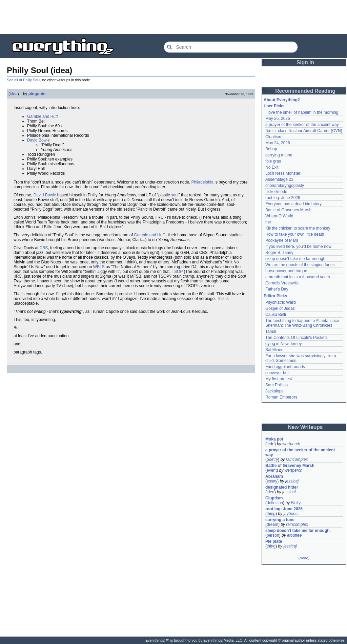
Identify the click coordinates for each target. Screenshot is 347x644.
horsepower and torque (286, 271)
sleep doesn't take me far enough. (296, 259)
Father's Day (277, 289)
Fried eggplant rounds (285, 367)
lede (271, 444)
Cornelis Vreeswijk (282, 283)
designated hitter (282, 487)
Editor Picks (275, 296)
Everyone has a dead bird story (293, 204)
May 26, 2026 (278, 119)
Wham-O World (279, 216)
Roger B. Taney (279, 253)
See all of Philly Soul (23, 80)
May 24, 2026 (278, 143)
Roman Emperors (281, 397)
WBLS (99, 267)
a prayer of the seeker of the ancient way (302, 125)
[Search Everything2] (231, 47)
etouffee (294, 535)
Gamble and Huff (43, 116)
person (273, 535)
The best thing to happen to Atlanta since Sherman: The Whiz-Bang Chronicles (303, 323)
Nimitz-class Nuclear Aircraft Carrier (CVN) (304, 131)
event (272, 470)
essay (272, 481)
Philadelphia (202, 182)
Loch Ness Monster (283, 173)
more (304, 558)
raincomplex (297, 459)
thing (271, 514)
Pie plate (274, 541)
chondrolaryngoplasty (285, 186)
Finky (296, 503)
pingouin (37, 94)
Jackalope (274, 391)
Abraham (274, 476)
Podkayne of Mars (282, 240)
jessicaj (292, 481)
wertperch (291, 444)
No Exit (272, 167)
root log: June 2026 (283, 198)
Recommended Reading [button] (305, 91)
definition (275, 503)
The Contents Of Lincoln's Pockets (297, 338)
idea (14, 94)
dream (272, 524)
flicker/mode (276, 192)
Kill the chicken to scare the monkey (298, 228)
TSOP (177, 272)
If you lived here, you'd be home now (298, 246)
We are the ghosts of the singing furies (300, 265)
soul (175, 195)
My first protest (279, 379)
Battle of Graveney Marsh (288, 210)
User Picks (274, 106)
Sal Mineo (274, 350)
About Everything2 (282, 100)
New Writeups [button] (305, 427)
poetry (272, 459)
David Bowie (38, 140)
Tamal (271, 331)
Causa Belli (276, 315)
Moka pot (274, 439)
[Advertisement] (173, 17)
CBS (44, 248)
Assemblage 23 (279, 179)
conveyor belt (277, 373)
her (268, 222)
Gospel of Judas (280, 308)
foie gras (273, 161)
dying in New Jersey (283, 344)
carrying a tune (279, 155)
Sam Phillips (277, 385)
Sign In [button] (305, 62)
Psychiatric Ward (281, 302)
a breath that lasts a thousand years (298, 277)
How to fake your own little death (295, 234)
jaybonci (291, 514)
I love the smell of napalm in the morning (302, 112)
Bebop (271, 149)
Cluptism (273, 137)
